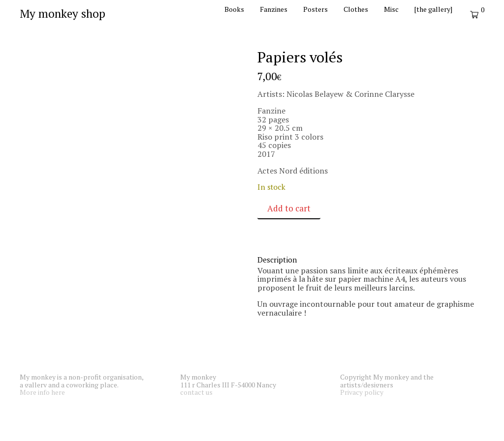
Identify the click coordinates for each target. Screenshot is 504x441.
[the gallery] (433, 9)
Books (234, 9)
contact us (196, 392)
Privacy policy (362, 392)
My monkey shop (63, 14)
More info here (42, 392)
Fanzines (274, 9)
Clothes (356, 9)
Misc (391, 9)
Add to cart (289, 208)
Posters (315, 9)
